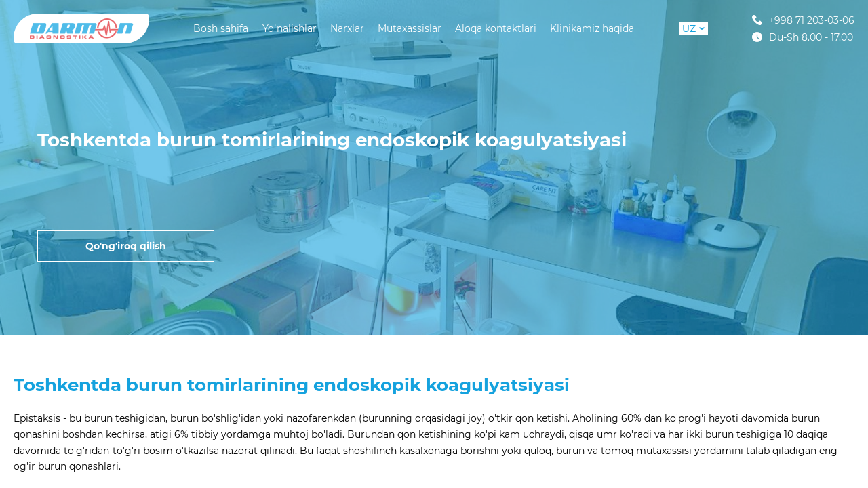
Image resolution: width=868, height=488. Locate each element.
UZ (693, 28)
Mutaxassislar (410, 28)
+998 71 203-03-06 (803, 20)
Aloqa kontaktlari (496, 28)
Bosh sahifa (221, 28)
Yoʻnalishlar (290, 28)
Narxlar (347, 28)
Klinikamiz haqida (592, 28)
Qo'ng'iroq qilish (126, 246)
